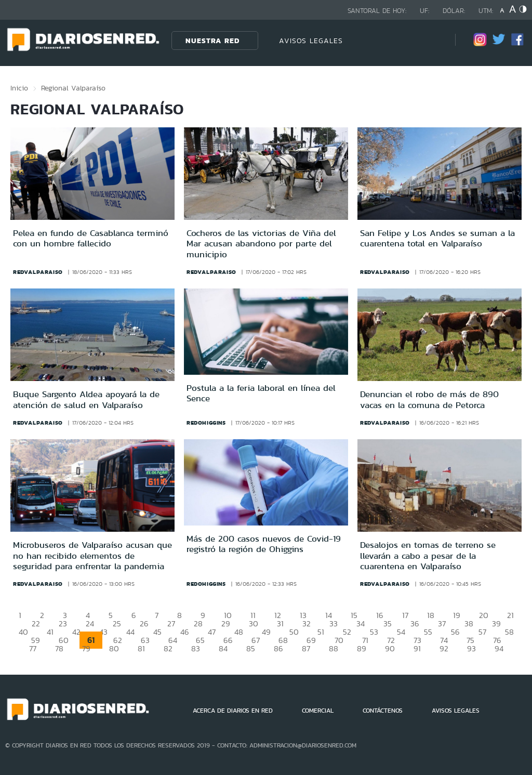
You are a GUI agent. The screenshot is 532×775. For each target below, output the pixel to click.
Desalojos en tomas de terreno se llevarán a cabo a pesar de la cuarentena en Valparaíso (428, 555)
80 (114, 648)
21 (510, 615)
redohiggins (206, 423)
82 (168, 648)
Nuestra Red (212, 41)
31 (280, 623)
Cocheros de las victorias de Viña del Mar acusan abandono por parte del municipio (261, 244)
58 (509, 632)
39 (496, 623)
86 (278, 648)
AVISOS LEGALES (311, 41)
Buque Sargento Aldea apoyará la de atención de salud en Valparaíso (86, 399)
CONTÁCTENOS (383, 711)
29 (226, 623)
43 (103, 632)
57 (482, 632)
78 (59, 648)
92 (444, 648)
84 (223, 648)
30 (254, 623)
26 (144, 623)
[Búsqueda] (432, 40)
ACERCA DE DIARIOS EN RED (233, 711)
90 (390, 648)
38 (469, 623)
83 (196, 648)
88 (334, 648)
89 (362, 648)
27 (171, 623)
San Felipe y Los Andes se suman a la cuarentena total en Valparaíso (437, 238)
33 (334, 623)
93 (471, 648)
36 (415, 623)
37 (442, 623)
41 (50, 632)
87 (306, 648)
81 (141, 648)
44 (130, 632)
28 (198, 623)
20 (484, 615)
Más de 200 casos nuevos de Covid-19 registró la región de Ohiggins (264, 544)
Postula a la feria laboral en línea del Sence (261, 393)
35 (388, 623)
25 (117, 623)
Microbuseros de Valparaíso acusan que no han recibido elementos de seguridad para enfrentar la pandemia (92, 555)
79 (86, 648)
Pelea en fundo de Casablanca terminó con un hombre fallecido (91, 238)
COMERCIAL (318, 711)
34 (361, 623)
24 (90, 623)
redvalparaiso (38, 272)
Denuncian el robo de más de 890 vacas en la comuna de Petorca (429, 399)
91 (417, 648)
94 (499, 648)
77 (33, 648)
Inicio (19, 88)
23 (63, 623)
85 (251, 648)
